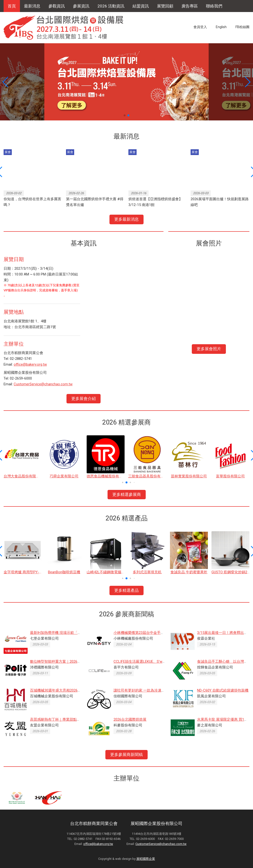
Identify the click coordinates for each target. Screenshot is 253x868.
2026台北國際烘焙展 (130, 719)
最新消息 (32, 6)
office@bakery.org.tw (30, 364)
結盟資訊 (141, 6)
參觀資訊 (57, 6)
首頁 (12, 6)
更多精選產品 (126, 590)
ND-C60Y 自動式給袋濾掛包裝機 (223, 690)
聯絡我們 (214, 6)
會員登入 (200, 27)
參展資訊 (81, 6)
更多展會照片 (209, 349)
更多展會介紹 (84, 399)
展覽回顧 (165, 6)
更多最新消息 (126, 219)
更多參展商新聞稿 (126, 755)
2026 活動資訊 (111, 6)
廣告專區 (190, 6)
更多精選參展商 (127, 494)
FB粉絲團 (242, 27)
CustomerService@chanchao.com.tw (43, 384)
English (221, 27)
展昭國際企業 (146, 859)
